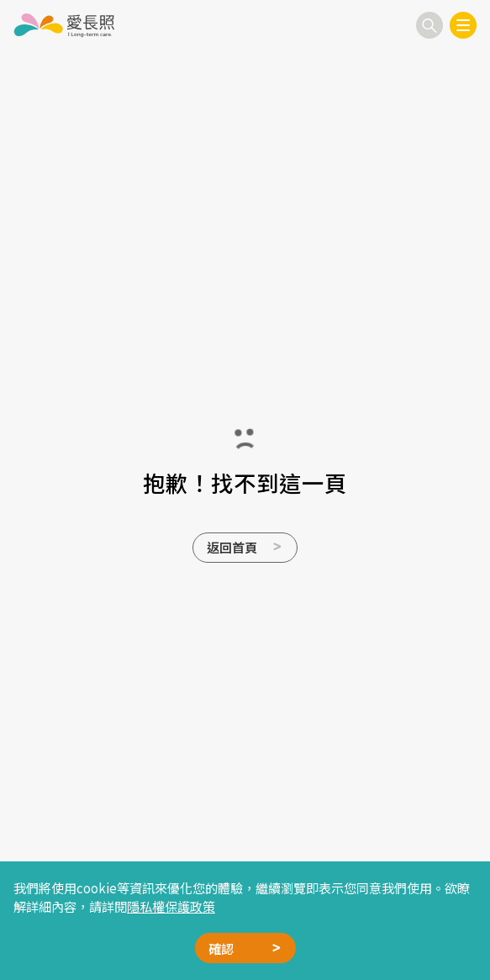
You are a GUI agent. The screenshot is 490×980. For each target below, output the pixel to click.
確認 (221, 948)
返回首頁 (232, 547)
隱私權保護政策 (171, 906)
